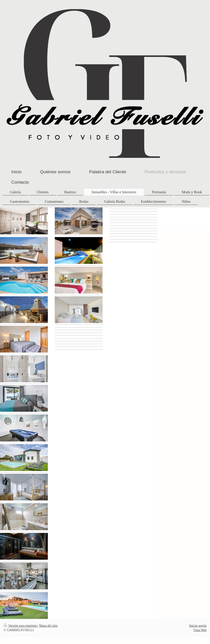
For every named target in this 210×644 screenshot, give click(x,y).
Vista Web (200, 630)
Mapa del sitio (49, 626)
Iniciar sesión (198, 626)
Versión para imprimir (21, 626)
